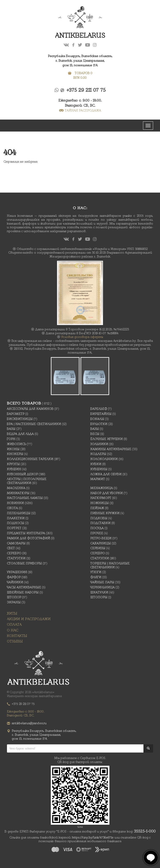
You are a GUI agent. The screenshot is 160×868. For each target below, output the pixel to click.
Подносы (16, 523)
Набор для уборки (107, 493)
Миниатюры (18, 493)
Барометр (16, 414)
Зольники (99, 444)
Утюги (96, 572)
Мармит (98, 479)
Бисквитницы (20, 419)
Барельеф (99, 409)
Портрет (14, 528)
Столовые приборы (24, 563)
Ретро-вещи (101, 538)
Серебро (14, 553)
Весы (95, 434)
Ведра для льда (20, 434)
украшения (17, 572)
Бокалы (97, 419)
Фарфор (14, 577)
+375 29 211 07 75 (86, 90)
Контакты (17, 636)
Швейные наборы (23, 592)
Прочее (97, 533)
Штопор (14, 597)
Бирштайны (101, 414)
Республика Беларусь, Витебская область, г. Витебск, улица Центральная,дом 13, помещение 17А (80, 61)
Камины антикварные (111, 449)
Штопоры (99, 597)
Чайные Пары (102, 582)
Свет (11, 548)
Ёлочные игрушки (107, 439)
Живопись (16, 444)
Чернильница (103, 587)
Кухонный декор (22, 474)
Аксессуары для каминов (30, 409)
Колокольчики (104, 459)
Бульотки (99, 424)
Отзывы (15, 641)
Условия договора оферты (82, 337)
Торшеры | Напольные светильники (110, 565)
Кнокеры (15, 454)
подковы (99, 518)
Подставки (100, 523)
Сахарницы (101, 543)
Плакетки (16, 518)
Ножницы (100, 503)
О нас (13, 630)
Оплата (14, 624)
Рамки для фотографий (29, 538)
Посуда (97, 528)
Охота (12, 508)
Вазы (11, 429)
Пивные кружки (105, 513)
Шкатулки (99, 592)
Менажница (102, 488)
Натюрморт (101, 498)
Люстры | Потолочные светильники (27, 481)
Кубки (96, 464)
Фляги (96, 577)
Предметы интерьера (26, 533)
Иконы (13, 449)
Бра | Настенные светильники (34, 424)
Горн (11, 439)
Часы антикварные (24, 587)
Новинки (15, 503)
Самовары (16, 543)
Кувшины (99, 469)
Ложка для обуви (106, 474)
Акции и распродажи (29, 619)
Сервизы (98, 548)
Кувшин (14, 469)
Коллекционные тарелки (30, 459)
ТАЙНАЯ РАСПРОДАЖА (80, 110)
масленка (16, 488)
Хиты (12, 613)
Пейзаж (97, 508)
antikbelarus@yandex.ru (29, 723)
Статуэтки (16, 558)
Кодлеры (98, 454)
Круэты (13, 464)
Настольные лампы (25, 498)
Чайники (15, 582)
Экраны (14, 602)
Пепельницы (19, 513)
